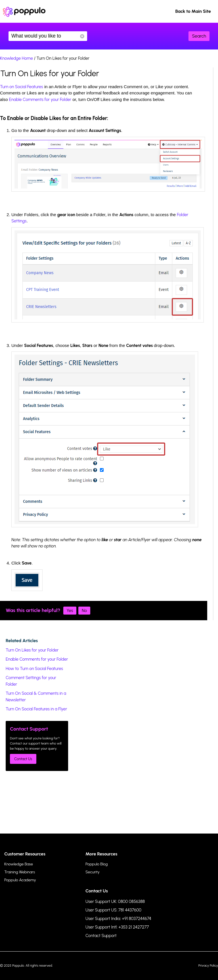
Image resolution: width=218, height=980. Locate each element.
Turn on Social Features (22, 87)
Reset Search (82, 36)
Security (93, 872)
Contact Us (23, 759)
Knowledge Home (16, 58)
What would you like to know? (48, 36)
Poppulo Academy (20, 880)
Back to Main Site (193, 11)
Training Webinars (20, 872)
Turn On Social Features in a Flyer (36, 709)
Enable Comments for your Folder (40, 100)
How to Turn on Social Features (34, 669)
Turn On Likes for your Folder (32, 650)
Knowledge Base (19, 864)
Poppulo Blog (97, 864)
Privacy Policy (208, 965)
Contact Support (101, 936)
